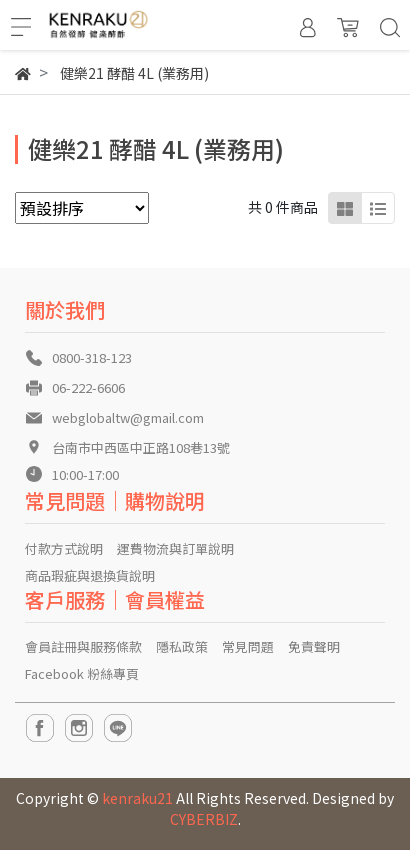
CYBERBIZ (204, 819)
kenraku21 (137, 798)
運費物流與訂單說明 (175, 548)
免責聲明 (314, 646)
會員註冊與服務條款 (83, 646)
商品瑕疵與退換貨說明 (90, 575)
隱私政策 (182, 646)
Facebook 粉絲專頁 (82, 673)
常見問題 (248, 646)
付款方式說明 (64, 548)
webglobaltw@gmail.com (128, 417)
